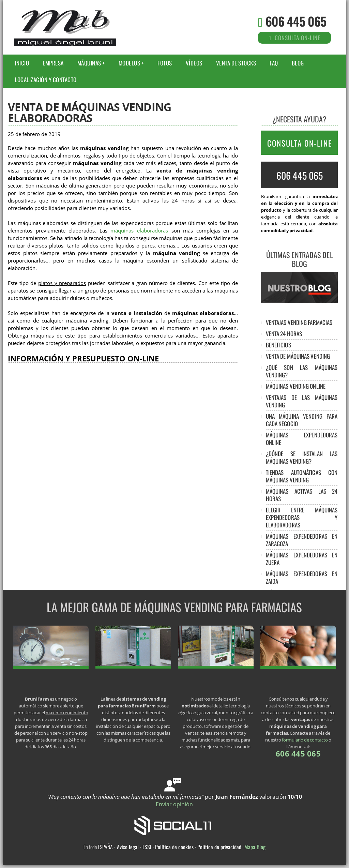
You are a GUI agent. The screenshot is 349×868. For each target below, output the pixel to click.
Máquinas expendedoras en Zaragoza (302, 540)
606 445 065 (296, 21)
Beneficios (278, 345)
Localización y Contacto (46, 80)
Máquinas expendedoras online (302, 439)
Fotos (165, 63)
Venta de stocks (236, 63)
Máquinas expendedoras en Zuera (302, 559)
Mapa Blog (255, 847)
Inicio (22, 63)
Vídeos (194, 63)
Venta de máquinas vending (298, 356)
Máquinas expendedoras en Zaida (302, 577)
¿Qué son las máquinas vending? (302, 371)
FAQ (274, 63)
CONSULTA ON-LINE (300, 143)
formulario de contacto (305, 740)
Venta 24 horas (284, 334)
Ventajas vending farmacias (299, 322)
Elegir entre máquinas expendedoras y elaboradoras (302, 517)
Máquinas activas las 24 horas (302, 495)
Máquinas (89, 63)
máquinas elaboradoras (139, 231)
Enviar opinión (174, 804)
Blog (298, 63)
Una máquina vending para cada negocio (302, 420)
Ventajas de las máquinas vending (302, 401)
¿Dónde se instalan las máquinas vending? (302, 457)
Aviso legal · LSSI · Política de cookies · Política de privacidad (179, 847)
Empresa (53, 63)
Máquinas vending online (296, 386)
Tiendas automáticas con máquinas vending (302, 476)
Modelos (130, 63)
